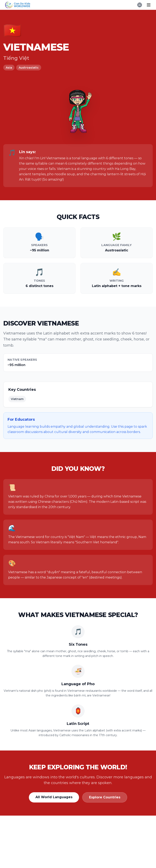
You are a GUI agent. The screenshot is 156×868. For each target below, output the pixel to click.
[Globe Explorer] (140, 5)
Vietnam (17, 399)
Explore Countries (105, 797)
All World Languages (54, 797)
